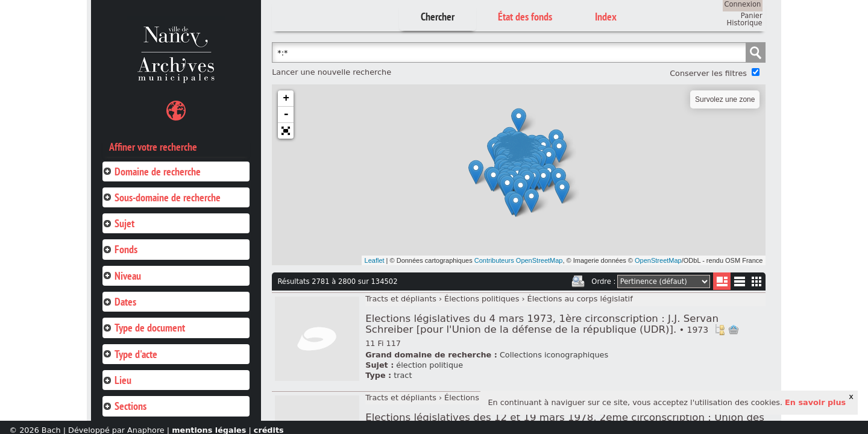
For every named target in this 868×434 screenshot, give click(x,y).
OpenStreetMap (658, 260)
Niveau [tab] (122, 276)
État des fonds (525, 17)
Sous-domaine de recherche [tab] (162, 197)
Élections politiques (482, 299)
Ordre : (603, 281)
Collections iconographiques (554, 355)
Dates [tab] (119, 302)
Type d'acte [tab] (130, 354)
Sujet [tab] (118, 223)
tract (403, 375)
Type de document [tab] (144, 328)
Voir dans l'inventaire (720, 330)
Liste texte (739, 284)
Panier (752, 16)
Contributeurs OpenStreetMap (519, 260)
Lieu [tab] (117, 380)
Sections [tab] (124, 406)
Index (606, 17)
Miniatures (757, 281)
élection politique (429, 365)
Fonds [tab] (120, 249)
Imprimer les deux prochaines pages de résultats (578, 281)
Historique (745, 23)
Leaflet (375, 260)
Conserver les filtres (708, 73)
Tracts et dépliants (401, 299)
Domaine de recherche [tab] (152, 171)
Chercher (438, 17)
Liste (722, 281)
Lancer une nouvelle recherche (332, 72)
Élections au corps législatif (580, 299)
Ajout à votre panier (734, 330)
